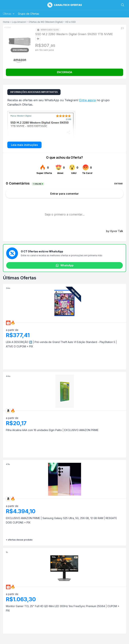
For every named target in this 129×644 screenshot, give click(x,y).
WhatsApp (65, 265)
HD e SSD (71, 22)
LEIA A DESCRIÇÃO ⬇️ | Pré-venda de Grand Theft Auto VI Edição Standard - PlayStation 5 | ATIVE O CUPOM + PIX (61, 344)
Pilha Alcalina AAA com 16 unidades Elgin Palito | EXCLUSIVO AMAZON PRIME (52, 430)
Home (6, 22)
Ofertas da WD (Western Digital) (46, 22)
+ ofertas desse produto (19, 540)
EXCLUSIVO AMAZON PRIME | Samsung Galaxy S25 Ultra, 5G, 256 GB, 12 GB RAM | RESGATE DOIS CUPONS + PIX (61, 520)
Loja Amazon (19, 22)
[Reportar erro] (122, 28)
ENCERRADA (64, 72)
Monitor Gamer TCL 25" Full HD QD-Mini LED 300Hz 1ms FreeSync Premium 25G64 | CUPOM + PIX (63, 608)
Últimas (9, 14)
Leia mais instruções (24, 145)
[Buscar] (123, 5)
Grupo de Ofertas (29, 14)
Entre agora (87, 100)
